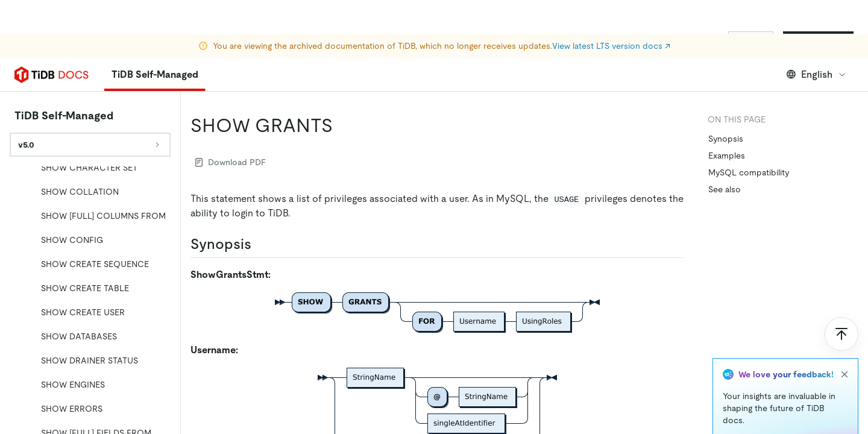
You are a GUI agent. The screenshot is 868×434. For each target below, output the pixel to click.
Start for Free (818, 41)
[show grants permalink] (342, 125)
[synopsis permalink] (261, 244)
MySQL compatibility (749, 172)
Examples (727, 156)
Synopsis (726, 139)
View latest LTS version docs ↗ (611, 12)
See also (725, 189)
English (816, 74)
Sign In (751, 41)
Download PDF (231, 162)
